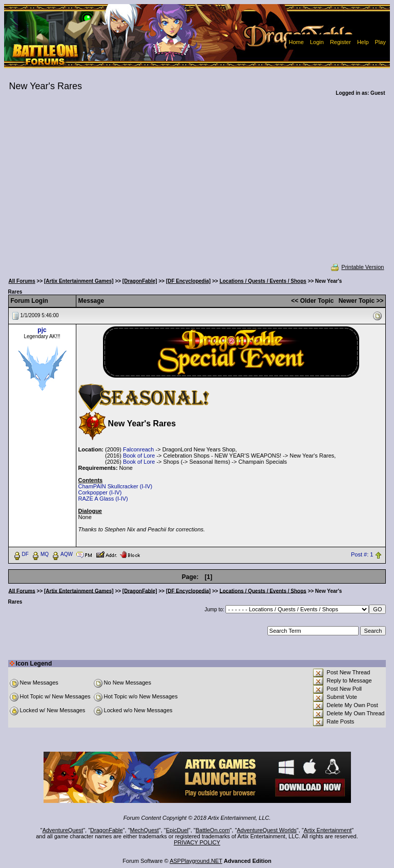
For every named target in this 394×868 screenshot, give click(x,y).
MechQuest (144, 830)
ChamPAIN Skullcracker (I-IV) (116, 486)
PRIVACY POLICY (197, 842)
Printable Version (357, 267)
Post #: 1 (362, 554)
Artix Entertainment (328, 830)
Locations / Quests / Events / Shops (263, 281)
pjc (42, 330)
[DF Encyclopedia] (188, 281)
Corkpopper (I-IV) (100, 492)
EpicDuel (177, 830)
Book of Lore (139, 456)
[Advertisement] (197, 187)
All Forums (22, 281)
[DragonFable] (140, 281)
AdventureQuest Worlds (267, 830)
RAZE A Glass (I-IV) (103, 499)
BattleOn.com (213, 830)
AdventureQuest (63, 830)
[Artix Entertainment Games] (79, 281)
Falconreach (139, 449)
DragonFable (107, 830)
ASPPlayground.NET (196, 861)
